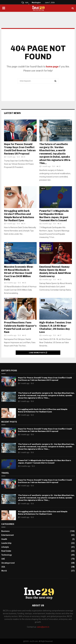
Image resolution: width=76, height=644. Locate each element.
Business (44, 122)
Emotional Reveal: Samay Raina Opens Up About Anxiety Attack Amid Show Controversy (55, 272)
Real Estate (6, 551)
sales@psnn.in (43, 627)
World (43, 189)
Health (8, 189)
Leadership (6, 543)
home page (52, 67)
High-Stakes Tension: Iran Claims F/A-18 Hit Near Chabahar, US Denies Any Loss (55, 327)
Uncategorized (8, 563)
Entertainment (46, 244)
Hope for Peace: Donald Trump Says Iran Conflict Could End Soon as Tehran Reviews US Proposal (20, 149)
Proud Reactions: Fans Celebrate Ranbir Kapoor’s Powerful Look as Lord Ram (20, 327)
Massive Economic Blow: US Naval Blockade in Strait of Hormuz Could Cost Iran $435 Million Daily (19, 273)
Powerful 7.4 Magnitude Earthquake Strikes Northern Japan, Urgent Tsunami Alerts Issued (54, 216)
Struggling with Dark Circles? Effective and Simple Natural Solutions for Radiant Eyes (19, 216)
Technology (7, 555)
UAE (3, 559)
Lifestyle (5, 547)
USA (7, 122)
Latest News (12, 113)
